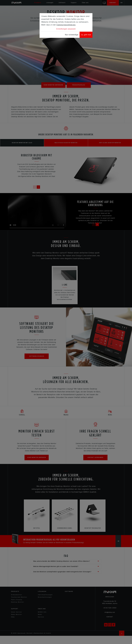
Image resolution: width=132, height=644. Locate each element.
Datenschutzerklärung (66, 25)
